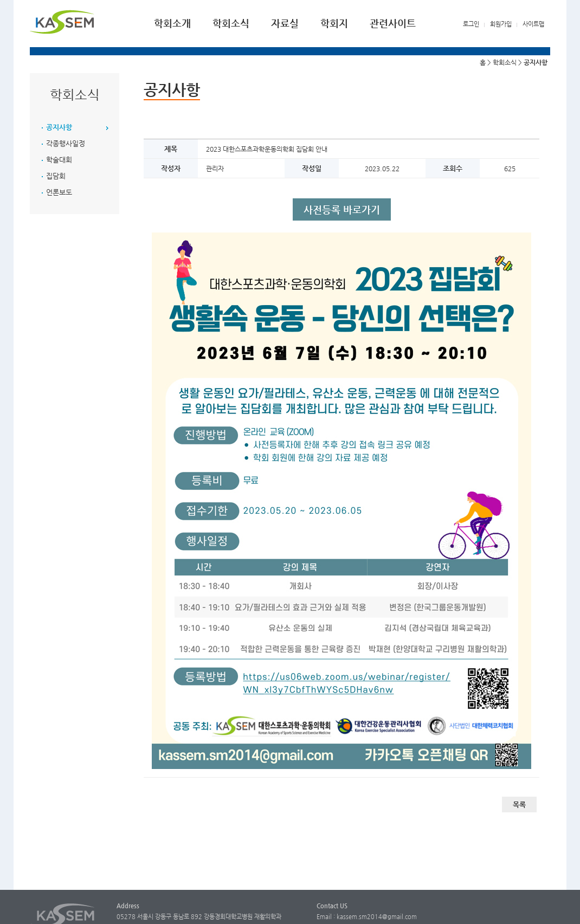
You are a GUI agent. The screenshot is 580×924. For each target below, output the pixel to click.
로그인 (471, 24)
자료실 (285, 23)
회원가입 (501, 24)
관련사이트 (393, 23)
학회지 (334, 23)
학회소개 (172, 23)
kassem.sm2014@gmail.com (377, 917)
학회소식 (231, 23)
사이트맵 (533, 24)
